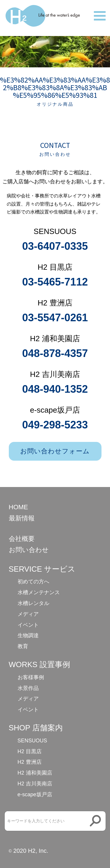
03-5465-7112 (55, 282)
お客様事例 (31, 677)
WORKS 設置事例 (39, 664)
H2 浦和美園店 (35, 773)
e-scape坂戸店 (35, 794)
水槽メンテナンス (39, 592)
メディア (28, 614)
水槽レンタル (33, 603)
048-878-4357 (55, 353)
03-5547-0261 (55, 318)
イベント (28, 625)
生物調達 (28, 635)
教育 (23, 646)
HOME (18, 507)
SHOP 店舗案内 (36, 728)
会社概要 (22, 539)
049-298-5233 (55, 425)
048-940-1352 (55, 389)
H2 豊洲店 (30, 762)
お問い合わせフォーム (55, 451)
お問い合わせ (29, 550)
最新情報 (22, 518)
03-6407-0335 (55, 246)
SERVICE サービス (42, 569)
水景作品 (28, 688)
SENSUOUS (32, 741)
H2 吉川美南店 (35, 784)
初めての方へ (33, 582)
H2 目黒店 (30, 751)
